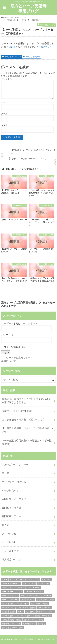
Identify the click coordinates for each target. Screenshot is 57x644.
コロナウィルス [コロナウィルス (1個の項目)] (9, 587)
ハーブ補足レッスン (12, 57)
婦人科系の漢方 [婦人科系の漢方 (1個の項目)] (9, 604)
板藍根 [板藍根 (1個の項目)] (45, 604)
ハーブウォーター (33, 57)
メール (4, 114)
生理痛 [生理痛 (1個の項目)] (13, 612)
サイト (4, 125)
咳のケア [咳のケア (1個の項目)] (31, 600)
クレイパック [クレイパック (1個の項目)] (43, 583)
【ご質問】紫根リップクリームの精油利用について (27, 430)
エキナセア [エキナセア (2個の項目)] (46, 579)
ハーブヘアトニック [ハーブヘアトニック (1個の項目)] (10, 595)
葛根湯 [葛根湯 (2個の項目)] (19, 620)
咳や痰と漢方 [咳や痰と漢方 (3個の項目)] (42, 600)
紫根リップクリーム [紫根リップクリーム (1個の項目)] (46, 612)
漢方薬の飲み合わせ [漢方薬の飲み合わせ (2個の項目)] (27, 608)
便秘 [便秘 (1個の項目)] (23, 600)
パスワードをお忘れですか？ (17, 357)
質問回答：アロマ (12, 516)
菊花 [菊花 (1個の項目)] (12, 620)
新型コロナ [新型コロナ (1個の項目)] (35, 604)
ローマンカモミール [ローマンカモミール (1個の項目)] (10, 600)
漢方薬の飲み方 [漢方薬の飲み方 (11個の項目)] (44, 608)
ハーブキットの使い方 (14, 482)
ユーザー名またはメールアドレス (19, 323)
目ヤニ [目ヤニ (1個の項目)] (21, 612)
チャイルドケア (10, 551)
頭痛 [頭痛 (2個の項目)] (41, 620)
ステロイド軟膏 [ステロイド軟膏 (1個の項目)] (33, 587)
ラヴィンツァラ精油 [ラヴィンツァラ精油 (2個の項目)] (43, 595)
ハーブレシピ (9, 542)
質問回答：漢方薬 (12, 508)
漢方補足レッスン (12, 559)
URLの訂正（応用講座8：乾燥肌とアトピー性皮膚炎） (27, 442)
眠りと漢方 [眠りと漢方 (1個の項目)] (30, 612)
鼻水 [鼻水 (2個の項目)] (21, 628)
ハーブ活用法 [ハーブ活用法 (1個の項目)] (26, 595)
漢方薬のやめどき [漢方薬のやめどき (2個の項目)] (9, 608)
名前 (3, 102)
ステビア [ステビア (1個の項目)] (21, 587)
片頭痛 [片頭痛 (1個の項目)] (5, 612)
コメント (7, 79)
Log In (12, 47)
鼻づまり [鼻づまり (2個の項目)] (42, 624)
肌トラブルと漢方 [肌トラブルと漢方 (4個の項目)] (25, 616)
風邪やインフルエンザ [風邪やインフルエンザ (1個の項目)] (11, 624)
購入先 (5, 525)
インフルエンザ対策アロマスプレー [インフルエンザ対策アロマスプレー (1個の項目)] (25, 579)
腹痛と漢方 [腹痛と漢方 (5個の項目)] (47, 616)
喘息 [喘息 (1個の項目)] (52, 600)
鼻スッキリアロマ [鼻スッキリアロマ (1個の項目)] (9, 628)
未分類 (5, 473)
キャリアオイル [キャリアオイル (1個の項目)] (29, 583)
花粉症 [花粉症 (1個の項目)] (5, 620)
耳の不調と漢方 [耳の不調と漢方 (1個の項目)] (9, 616)
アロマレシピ (9, 533)
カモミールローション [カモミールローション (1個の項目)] (11, 583)
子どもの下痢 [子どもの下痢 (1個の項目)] (23, 604)
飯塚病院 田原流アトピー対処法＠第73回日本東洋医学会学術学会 (26, 400)
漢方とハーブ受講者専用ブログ (28, 8)
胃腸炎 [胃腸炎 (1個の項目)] (37, 616)
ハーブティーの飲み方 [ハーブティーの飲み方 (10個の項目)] (34, 591)
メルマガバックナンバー (15, 464)
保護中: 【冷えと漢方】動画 (17, 411)
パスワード (7, 335)
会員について (45, 47)
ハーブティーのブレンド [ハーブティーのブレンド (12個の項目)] (12, 591)
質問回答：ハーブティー (15, 499)
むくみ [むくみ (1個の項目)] (5, 579)
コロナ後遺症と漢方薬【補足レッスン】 (24, 420)
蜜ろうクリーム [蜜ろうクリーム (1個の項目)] (30, 620)
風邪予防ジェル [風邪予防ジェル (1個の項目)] (29, 624)
